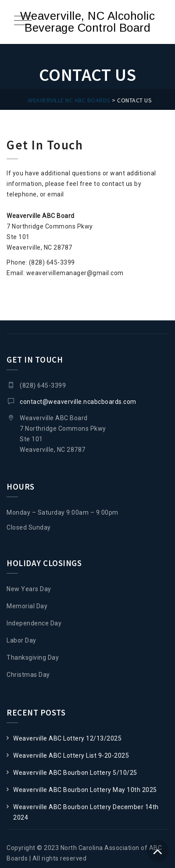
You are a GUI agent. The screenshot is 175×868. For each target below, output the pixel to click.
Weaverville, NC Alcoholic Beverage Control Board (88, 22)
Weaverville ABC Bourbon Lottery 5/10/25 (75, 773)
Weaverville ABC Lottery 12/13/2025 (67, 738)
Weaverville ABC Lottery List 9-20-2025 (71, 755)
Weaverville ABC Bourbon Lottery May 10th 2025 (85, 790)
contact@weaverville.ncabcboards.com (78, 402)
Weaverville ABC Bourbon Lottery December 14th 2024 (86, 812)
